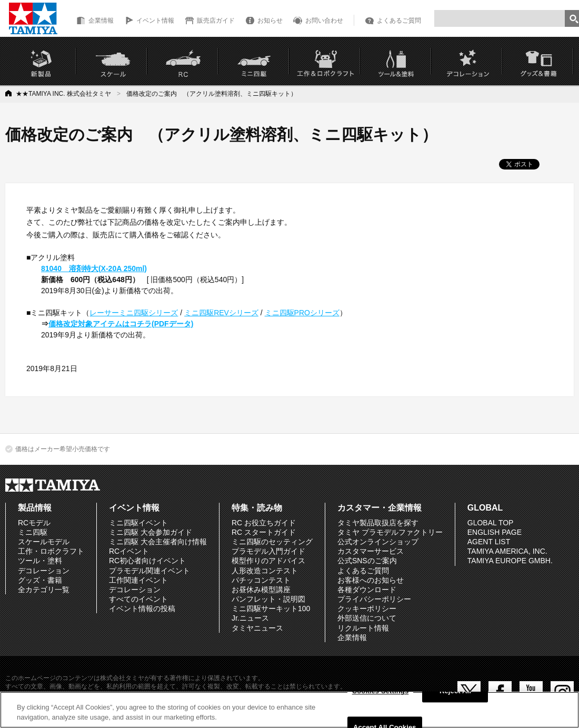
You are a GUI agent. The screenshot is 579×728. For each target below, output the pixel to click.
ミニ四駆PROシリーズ (302, 313)
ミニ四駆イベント (138, 523)
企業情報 (101, 21)
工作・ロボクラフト (51, 551)
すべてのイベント (138, 599)
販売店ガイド (216, 21)
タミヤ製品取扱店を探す (378, 523)
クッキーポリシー (367, 609)
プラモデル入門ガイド (268, 551)
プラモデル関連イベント (149, 571)
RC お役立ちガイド (264, 523)
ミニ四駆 (33, 532)
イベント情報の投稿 (142, 609)
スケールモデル (44, 542)
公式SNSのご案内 (367, 561)
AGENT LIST (489, 542)
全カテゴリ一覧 (44, 590)
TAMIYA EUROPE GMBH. (510, 561)
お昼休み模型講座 (261, 590)
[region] (289, 710)
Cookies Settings (381, 691)
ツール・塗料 (40, 561)
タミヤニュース (257, 628)
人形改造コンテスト (265, 571)
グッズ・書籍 (40, 580)
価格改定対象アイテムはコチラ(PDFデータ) (121, 324)
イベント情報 (155, 21)
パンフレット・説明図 (268, 599)
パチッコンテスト (261, 580)
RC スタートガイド (264, 532)
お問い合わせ (324, 21)
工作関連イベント (138, 580)
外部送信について (367, 618)
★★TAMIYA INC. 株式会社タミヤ (63, 94)
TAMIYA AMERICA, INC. (507, 551)
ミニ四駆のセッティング (272, 542)
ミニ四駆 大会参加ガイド (151, 532)
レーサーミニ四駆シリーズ (134, 313)
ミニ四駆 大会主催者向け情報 (158, 542)
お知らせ (270, 21)
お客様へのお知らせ (371, 580)
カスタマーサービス (371, 551)
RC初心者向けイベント (147, 561)
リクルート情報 (363, 628)
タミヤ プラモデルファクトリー (390, 532)
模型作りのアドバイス (268, 561)
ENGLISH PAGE (495, 532)
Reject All (455, 691)
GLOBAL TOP (491, 523)
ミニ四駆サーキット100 (271, 609)
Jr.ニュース (250, 618)
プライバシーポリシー (374, 599)
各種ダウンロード (367, 590)
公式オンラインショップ (378, 542)
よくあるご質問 (399, 21)
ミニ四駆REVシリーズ (221, 313)
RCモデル (34, 523)
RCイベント (129, 551)
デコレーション (44, 571)
